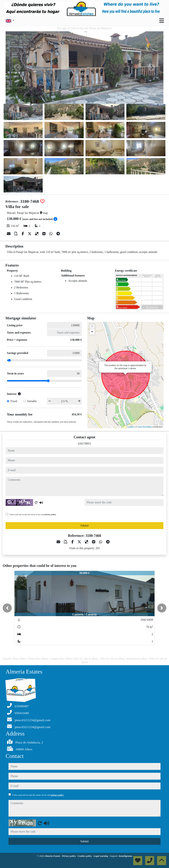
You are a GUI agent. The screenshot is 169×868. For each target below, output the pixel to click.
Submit (84, 526)
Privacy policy (69, 856)
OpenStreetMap (145, 427)
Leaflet (131, 427)
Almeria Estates (53, 856)
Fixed (14, 401)
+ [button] (92, 327)
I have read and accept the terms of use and (33, 514)
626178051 (85, 444)
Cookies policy (85, 856)
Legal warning (101, 856)
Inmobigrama (125, 856)
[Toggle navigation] (162, 21)
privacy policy (50, 514)
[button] (7, 608)
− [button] (92, 332)
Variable (32, 401)
